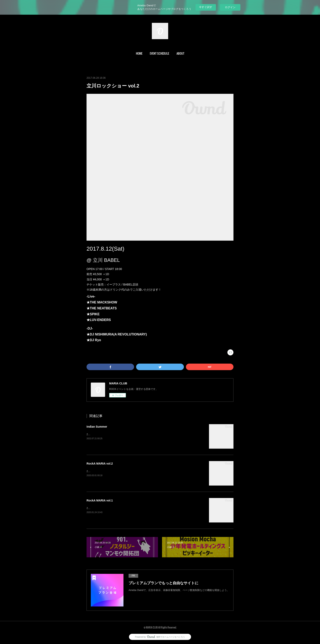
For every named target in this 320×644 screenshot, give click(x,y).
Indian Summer (97, 427)
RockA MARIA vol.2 (100, 464)
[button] (139, 53)
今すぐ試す (206, 7)
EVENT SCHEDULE (159, 53)
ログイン (230, 7)
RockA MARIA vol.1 (100, 500)
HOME (139, 53)
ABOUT (180, 53)
